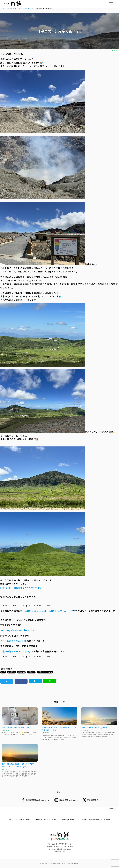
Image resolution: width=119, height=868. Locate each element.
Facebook (41, 611)
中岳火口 (12, 672)
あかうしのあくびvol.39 (13, 641)
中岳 (4, 672)
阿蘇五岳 (22, 672)
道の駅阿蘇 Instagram (68, 800)
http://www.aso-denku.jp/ (20, 630)
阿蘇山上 (32, 672)
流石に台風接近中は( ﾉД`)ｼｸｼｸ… (94, 727)
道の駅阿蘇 (30, 611)
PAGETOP (112, 809)
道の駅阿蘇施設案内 (69, 820)
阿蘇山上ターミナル (45, 672)
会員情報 (107, 820)
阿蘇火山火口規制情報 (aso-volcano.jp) (21, 587)
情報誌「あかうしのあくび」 (46, 820)
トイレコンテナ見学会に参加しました (17, 727)
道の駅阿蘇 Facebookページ (37, 800)
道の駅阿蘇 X (92, 800)
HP (2, 630)
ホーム (12, 820)
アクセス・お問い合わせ (90, 820)
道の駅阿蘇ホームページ (61, 611)
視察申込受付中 (25, 820)
